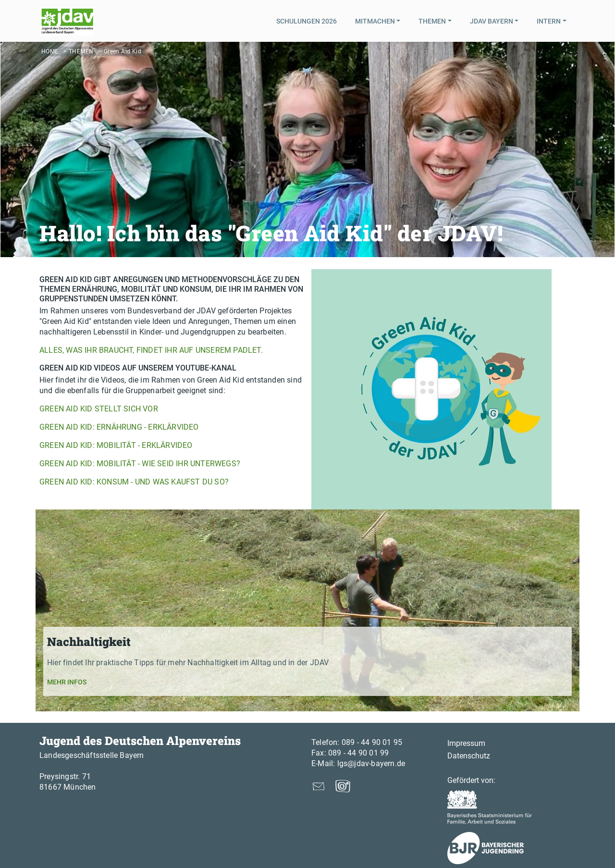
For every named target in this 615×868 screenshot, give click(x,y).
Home (50, 51)
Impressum (466, 743)
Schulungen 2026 (307, 21)
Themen (81, 51)
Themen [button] (432, 21)
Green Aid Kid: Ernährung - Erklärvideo (119, 427)
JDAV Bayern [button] (492, 21)
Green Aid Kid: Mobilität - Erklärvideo (116, 445)
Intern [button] (549, 21)
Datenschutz (469, 756)
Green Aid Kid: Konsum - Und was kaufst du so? (134, 482)
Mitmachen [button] (375, 21)
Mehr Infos (67, 682)
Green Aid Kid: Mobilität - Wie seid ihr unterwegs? (140, 464)
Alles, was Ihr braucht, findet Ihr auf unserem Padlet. (151, 350)
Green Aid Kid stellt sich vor (99, 409)
